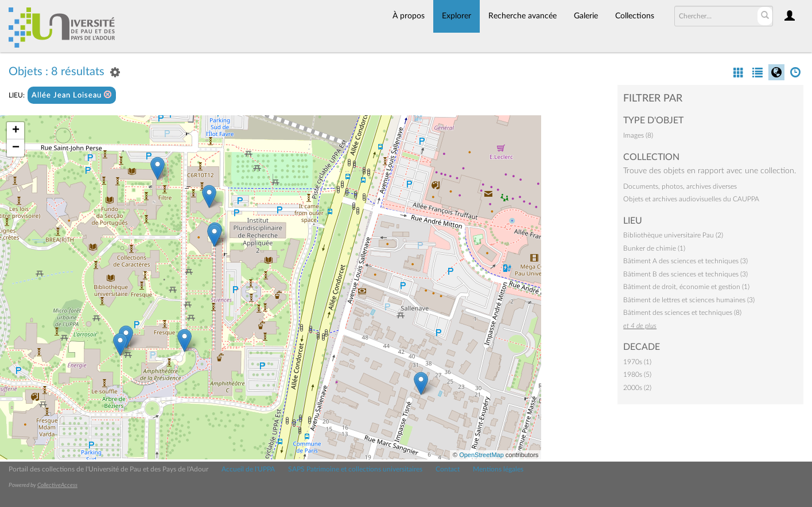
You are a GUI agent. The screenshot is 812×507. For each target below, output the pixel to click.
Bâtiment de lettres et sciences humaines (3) (689, 300)
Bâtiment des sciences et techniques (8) (682, 313)
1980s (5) (637, 375)
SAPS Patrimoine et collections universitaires (355, 469)
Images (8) (638, 135)
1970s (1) (637, 362)
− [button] (16, 148)
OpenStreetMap (481, 455)
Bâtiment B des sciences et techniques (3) (685, 274)
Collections (635, 16)
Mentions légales (498, 469)
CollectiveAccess (57, 485)
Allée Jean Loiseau (72, 95)
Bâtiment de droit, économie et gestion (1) (686, 287)
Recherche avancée (522, 16)
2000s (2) (637, 388)
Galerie (586, 16)
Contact (448, 469)
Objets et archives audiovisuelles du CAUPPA (691, 199)
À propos (409, 16)
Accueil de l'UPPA (248, 469)
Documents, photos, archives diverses (680, 186)
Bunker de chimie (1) (654, 248)
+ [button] (16, 131)
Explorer (456, 16)
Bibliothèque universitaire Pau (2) (673, 235)
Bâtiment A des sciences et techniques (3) (685, 261)
